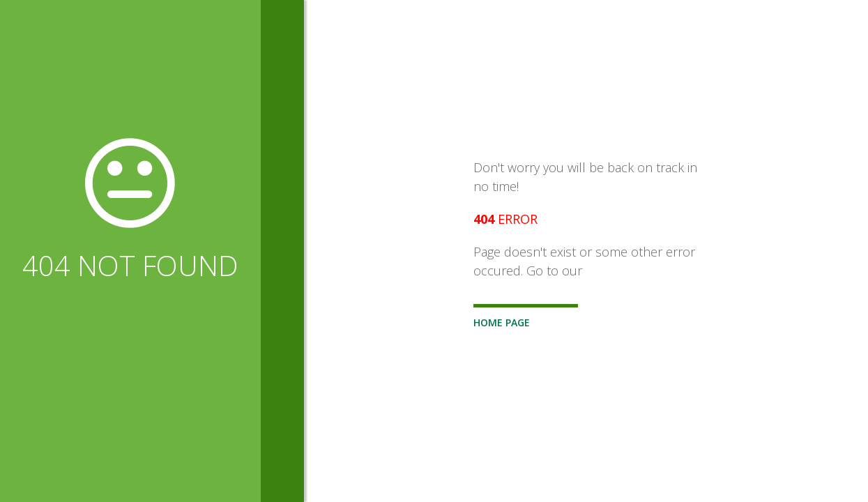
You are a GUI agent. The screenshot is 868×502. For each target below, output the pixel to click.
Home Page (502, 322)
